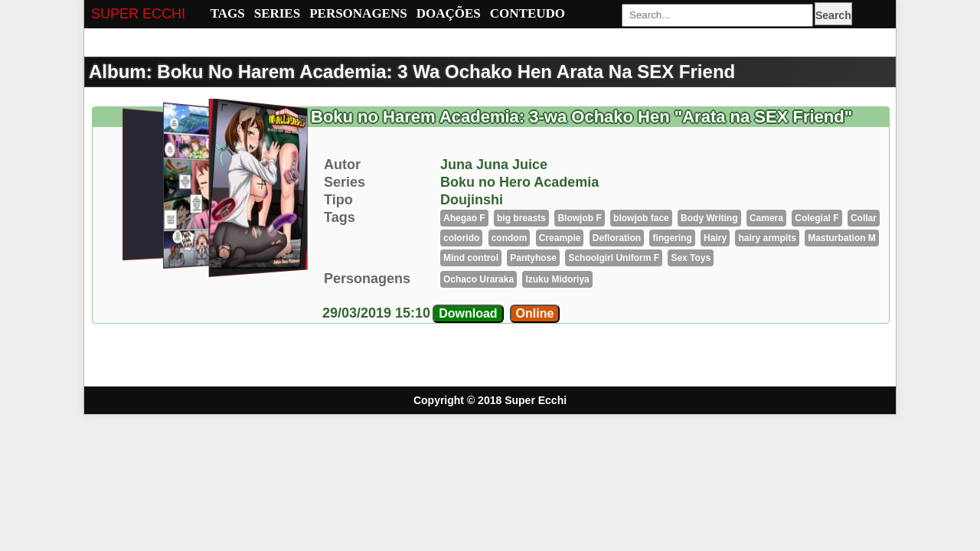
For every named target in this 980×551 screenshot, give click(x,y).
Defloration (617, 238)
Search (833, 15)
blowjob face (641, 218)
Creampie (560, 238)
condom (510, 238)
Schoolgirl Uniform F (614, 258)
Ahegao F (464, 218)
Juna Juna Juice (494, 165)
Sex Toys (691, 258)
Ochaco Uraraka (479, 279)
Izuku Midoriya (557, 279)
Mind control (471, 258)
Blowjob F (579, 218)
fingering (672, 238)
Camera (766, 218)
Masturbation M (842, 238)
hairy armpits (767, 238)
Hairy (715, 238)
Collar (864, 218)
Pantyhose (533, 258)
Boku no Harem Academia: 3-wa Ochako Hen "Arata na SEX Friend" (581, 117)
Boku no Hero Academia (519, 182)
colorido (461, 238)
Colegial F (817, 218)
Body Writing (709, 218)
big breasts (521, 218)
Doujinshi (472, 200)
